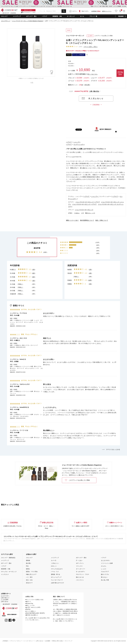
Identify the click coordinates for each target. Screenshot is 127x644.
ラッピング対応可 (79, 55)
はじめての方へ (5, 596)
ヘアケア (69, 142)
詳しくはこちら (93, 74)
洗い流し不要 (105, 580)
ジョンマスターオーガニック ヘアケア (88, 202)
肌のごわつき (80, 577)
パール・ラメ (55, 572)
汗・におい (79, 560)
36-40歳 (12, 281)
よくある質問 (5, 600)
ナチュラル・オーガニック (9, 572)
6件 (34, 273)
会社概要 (48, 641)
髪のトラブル (105, 574)
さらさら (104, 566)
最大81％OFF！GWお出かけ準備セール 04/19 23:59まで (83, 51)
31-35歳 (12, 284)
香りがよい (104, 577)
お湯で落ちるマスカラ (57, 583)
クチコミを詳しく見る (90, 47)
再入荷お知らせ (96, 99)
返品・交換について (102, 220)
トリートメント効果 (107, 563)
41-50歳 (12, 277)
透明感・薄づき (56, 574)
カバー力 (54, 560)
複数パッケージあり (72, 220)
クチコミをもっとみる (111, 449)
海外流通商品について (87, 220)
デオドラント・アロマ (82, 574)
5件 (90, 284)
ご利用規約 (5, 641)
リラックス (79, 566)
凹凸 (27, 566)
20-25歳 (12, 291)
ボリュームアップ (56, 577)
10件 (90, 280)
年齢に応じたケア (31, 574)
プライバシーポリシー (16, 641)
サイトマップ (69, 641)
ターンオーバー (81, 569)
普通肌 (70, 284)
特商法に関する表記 (57, 641)
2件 (34, 270)
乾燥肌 (70, 280)
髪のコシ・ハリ (90, 213)
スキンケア (29, 558)
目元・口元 (29, 580)
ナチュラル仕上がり (57, 569)
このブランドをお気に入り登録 (100, 36)
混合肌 (70, 273)
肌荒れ (28, 569)
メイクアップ (5, 560)
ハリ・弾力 (29, 577)
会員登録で (96, 11)
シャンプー (77, 142)
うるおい (77, 213)
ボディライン (80, 563)
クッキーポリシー (29, 641)
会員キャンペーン (107, 11)
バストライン (80, 580)
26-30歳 (12, 287)
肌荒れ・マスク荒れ (32, 572)
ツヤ (82, 213)
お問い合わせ (5, 602)
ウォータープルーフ (57, 580)
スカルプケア (105, 572)
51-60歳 (12, 273)
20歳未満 (13, 294)
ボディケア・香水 (6, 563)
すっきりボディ (81, 572)
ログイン (75, 11)
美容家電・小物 (6, 569)
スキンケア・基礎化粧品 (8, 558)
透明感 (28, 560)
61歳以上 (13, 270)
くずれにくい (55, 563)
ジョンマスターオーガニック (75, 36)
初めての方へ (85, 11)
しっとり (104, 569)
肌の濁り (29, 563)
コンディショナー (79, 144)
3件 (34, 281)
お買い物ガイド (5, 598)
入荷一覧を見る (94, 91)
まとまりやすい (106, 560)
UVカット (54, 566)
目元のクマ (29, 583)
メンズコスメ (5, 574)
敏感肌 (70, 270)
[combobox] (52, 11)
